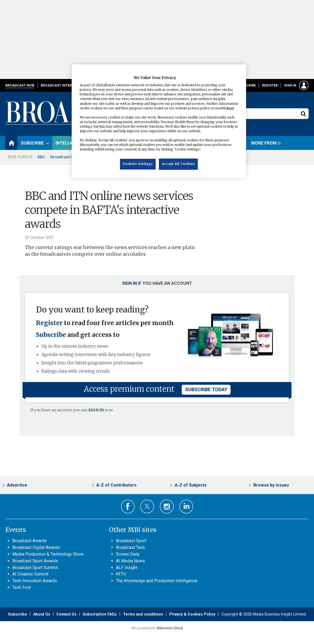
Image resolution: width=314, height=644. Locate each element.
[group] (265, 143)
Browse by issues (271, 485)
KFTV (121, 574)
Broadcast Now (20, 85)
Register (270, 85)
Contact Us (66, 614)
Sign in (290, 85)
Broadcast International (65, 85)
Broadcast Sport (131, 541)
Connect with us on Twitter (147, 506)
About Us (42, 614)
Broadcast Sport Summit (35, 568)
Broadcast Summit (68, 157)
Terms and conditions (143, 614)
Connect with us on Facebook (128, 507)
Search (303, 114)
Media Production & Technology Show (48, 554)
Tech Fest (22, 587)
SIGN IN (96, 410)
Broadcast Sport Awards (35, 561)
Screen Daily (128, 554)
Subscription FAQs (100, 614)
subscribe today (206, 389)
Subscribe (247, 85)
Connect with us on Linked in (186, 507)
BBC (41, 157)
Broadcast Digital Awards (36, 547)
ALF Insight (127, 568)
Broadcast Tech (130, 547)
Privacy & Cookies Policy (192, 614)
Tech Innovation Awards (35, 581)
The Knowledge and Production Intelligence (157, 581)
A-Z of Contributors (116, 485)
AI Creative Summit (30, 574)
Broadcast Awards (30, 541)
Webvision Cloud (170, 628)
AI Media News (130, 561)
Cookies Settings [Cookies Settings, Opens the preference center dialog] (138, 164)
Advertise (17, 485)
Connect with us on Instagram (167, 507)
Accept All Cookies (178, 164)
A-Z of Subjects (191, 485)
